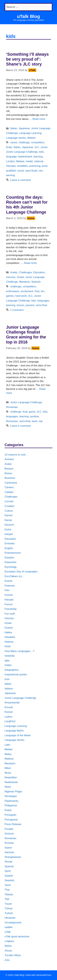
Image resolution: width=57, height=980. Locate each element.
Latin (7, 745)
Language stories (16, 138)
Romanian (12, 407)
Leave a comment (20, 180)
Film (7, 590)
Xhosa (8, 951)
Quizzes (9, 834)
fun (43, 291)
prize (45, 166)
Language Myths (14, 731)
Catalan (9, 492)
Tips (7, 899)
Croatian (9, 506)
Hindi (8, 646)
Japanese (24, 128)
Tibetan (9, 894)
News (8, 787)
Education (39, 272)
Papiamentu (11, 801)
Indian (8, 665)
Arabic (14, 272)
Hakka (8, 632)
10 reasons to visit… (16, 455)
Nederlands (11, 782)
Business (10, 478)
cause (14, 142)
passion (30, 305)
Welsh (8, 946)
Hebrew (9, 642)
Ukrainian (10, 918)
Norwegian (11, 796)
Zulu (7, 960)
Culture (9, 511)
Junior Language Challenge (22, 152)
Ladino (8, 717)
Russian (9, 843)
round (20, 171)
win (41, 171)
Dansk (8, 520)
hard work (21, 296)
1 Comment (17, 310)
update (9, 927)
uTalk (8, 932)
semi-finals (31, 171)
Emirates (10, 543)
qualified (11, 171)
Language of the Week (18, 735)
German (11, 277)
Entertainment (13, 553)
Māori (8, 768)
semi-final (42, 305)
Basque (9, 469)
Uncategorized (13, 923)
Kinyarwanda (12, 703)
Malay (8, 754)
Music (8, 773)
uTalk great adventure (17, 937)
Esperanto (10, 562)
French (9, 604)
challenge (24, 142)
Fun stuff (10, 614)
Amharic (9, 459)
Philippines (11, 805)
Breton (8, 473)
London (10, 161)
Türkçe (9, 908)
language (11, 157)
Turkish (9, 913)
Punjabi (9, 829)
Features (10, 586)
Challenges (25, 272)
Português (10, 815)
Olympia (11, 166)
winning (10, 175)
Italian (14, 128)
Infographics (12, 670)
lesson (20, 305)
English (9, 548)
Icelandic (10, 656)
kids (41, 152)
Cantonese (11, 483)
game (32, 412)
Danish (9, 515)
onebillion (22, 166)
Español (9, 558)
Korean (9, 712)
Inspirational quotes (16, 674)
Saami (8, 848)
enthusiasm (13, 291)
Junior (44, 147)
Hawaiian (10, 637)
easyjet (9, 534)
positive (35, 416)
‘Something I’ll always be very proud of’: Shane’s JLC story (27, 59)
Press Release (13, 824)
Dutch (8, 530)
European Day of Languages (21, 572)
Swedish (9, 880)
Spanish (36, 282)
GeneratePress (44, 975)
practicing (35, 166)
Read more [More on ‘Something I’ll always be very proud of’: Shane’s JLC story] (39, 119)
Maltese (9, 759)
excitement (27, 291)
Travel (8, 904)
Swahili (9, 876)
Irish (7, 679)
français (9, 600)
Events (9, 581)
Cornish (9, 501)
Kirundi (9, 707)
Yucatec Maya (13, 955)
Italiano (9, 689)
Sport (8, 871)
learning (38, 157)
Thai (7, 890)
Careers (9, 487)
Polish (8, 810)
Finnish (9, 595)
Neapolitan (11, 777)
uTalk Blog (28, 16)
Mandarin (25, 282)
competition (38, 142)
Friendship (11, 609)
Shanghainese (13, 857)
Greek (20, 277)
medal (29, 161)
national (39, 161)
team (35, 421)
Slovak (8, 862)
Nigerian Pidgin (13, 792)
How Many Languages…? (19, 651)
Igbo (7, 661)
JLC (37, 147)
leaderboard (25, 157)
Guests (9, 628)
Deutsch (9, 525)
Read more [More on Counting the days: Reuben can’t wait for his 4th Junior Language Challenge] (30, 263)
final (37, 291)
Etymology (11, 567)
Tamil (8, 885)
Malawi (31, 138)
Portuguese (11, 820)
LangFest (10, 721)
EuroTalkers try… (14, 576)
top (41, 421)
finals (9, 147)
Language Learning (30, 133)
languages (43, 301)
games (10, 296)
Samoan (9, 852)
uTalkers (9, 941)
